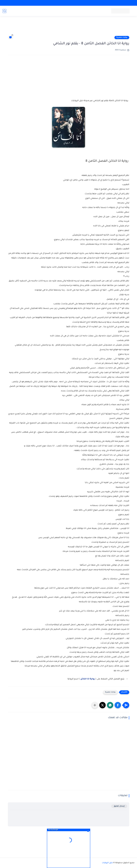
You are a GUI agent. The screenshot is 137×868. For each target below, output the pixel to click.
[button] (118, 705)
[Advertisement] (69, 27)
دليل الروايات (107, 863)
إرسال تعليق (119, 806)
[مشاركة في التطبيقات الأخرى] (95, 705)
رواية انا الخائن (88, 679)
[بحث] (4, 11)
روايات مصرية (122, 37)
